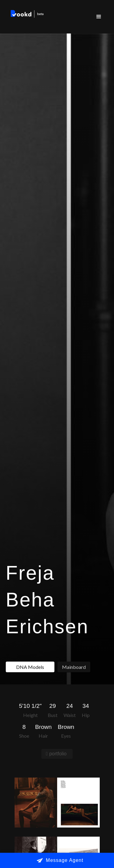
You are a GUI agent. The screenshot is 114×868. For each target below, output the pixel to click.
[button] (99, 17)
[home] (26, 15)
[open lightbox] (57, 803)
